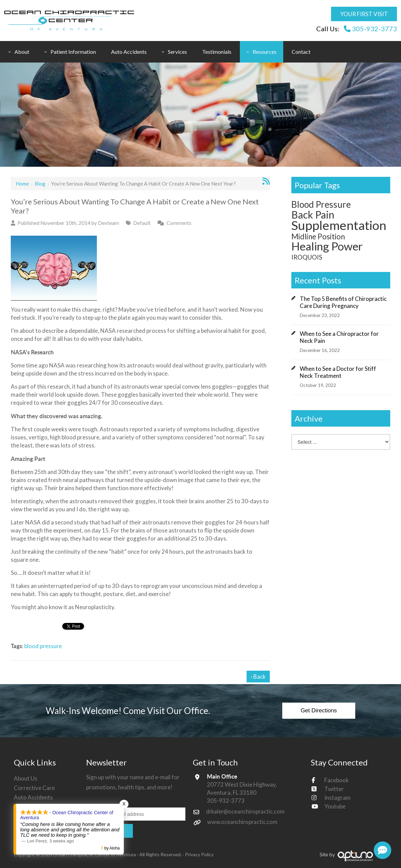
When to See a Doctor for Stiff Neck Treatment (338, 372)
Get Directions (319, 711)
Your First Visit (364, 14)
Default (142, 223)
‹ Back (258, 677)
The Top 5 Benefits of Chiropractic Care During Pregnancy (343, 302)
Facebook (337, 780)
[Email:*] (136, 814)
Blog (40, 184)
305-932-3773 (370, 29)
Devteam (108, 223)
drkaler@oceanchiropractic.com (246, 811)
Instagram (337, 798)
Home (22, 184)
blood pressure (43, 646)
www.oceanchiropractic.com (243, 822)
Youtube (335, 806)
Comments (179, 223)
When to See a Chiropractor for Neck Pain (339, 337)
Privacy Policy (199, 854)
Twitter (334, 789)
